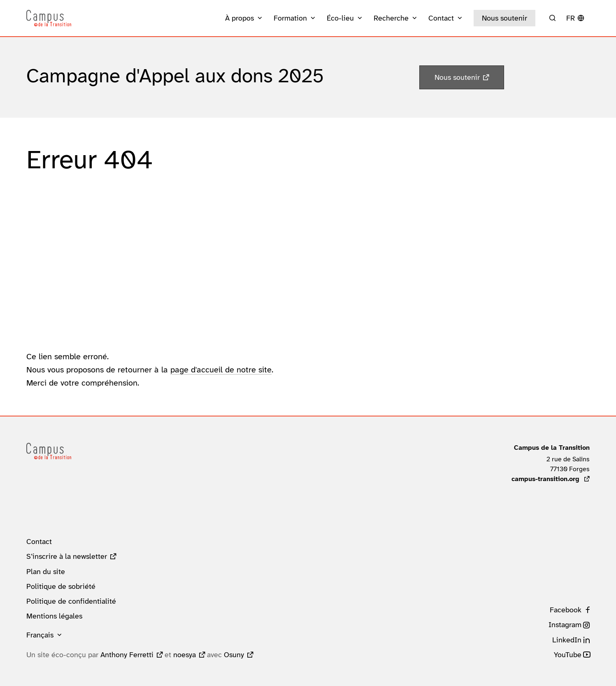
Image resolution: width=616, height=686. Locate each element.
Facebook (566, 610)
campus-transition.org (551, 479)
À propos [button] (239, 18)
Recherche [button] (391, 18)
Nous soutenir (504, 18)
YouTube (568, 655)
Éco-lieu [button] (340, 18)
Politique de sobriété (61, 586)
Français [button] (40, 635)
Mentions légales (54, 616)
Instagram (565, 625)
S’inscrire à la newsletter (67, 556)
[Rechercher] (552, 18)
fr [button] (571, 18)
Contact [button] (441, 18)
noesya (185, 655)
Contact (39, 542)
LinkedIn (567, 640)
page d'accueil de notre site (221, 370)
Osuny (234, 655)
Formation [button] (290, 18)
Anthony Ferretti (127, 655)
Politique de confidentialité (71, 601)
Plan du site (46, 572)
